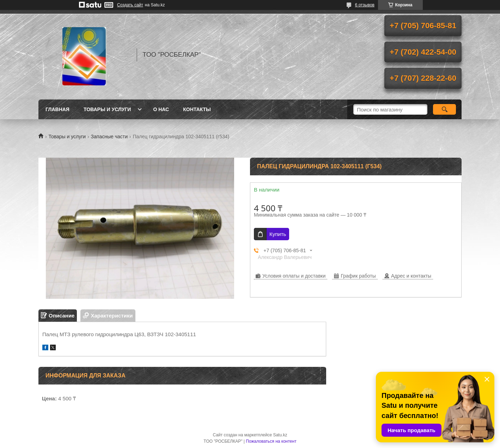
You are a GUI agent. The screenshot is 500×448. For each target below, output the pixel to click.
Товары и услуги (107, 109)
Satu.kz (280, 435)
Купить (278, 234)
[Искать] (444, 109)
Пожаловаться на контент (271, 441)
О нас (161, 109)
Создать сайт (130, 5)
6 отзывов (365, 5)
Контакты (197, 109)
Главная (57, 109)
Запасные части (109, 137)
